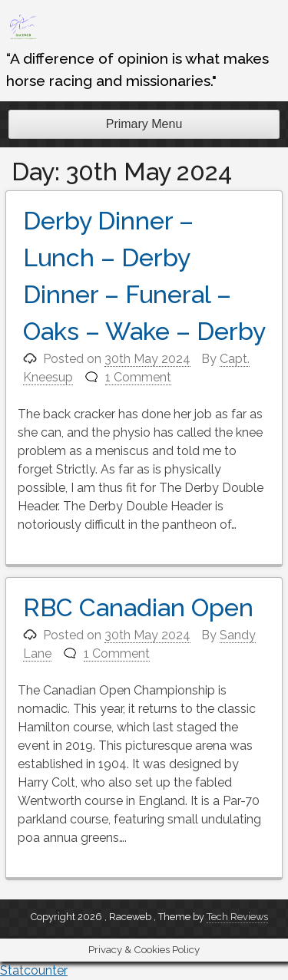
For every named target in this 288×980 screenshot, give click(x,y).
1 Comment (138, 377)
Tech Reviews (237, 917)
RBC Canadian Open (138, 607)
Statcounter (34, 970)
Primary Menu (144, 124)
